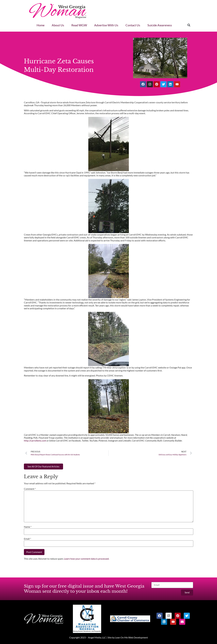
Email (27, 539)
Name (28, 527)
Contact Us (133, 25)
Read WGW (79, 25)
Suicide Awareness (160, 25)
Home (41, 25)
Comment (30, 489)
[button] (189, 25)
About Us (58, 25)
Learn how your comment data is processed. (87, 559)
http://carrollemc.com (35, 441)
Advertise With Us (106, 25)
